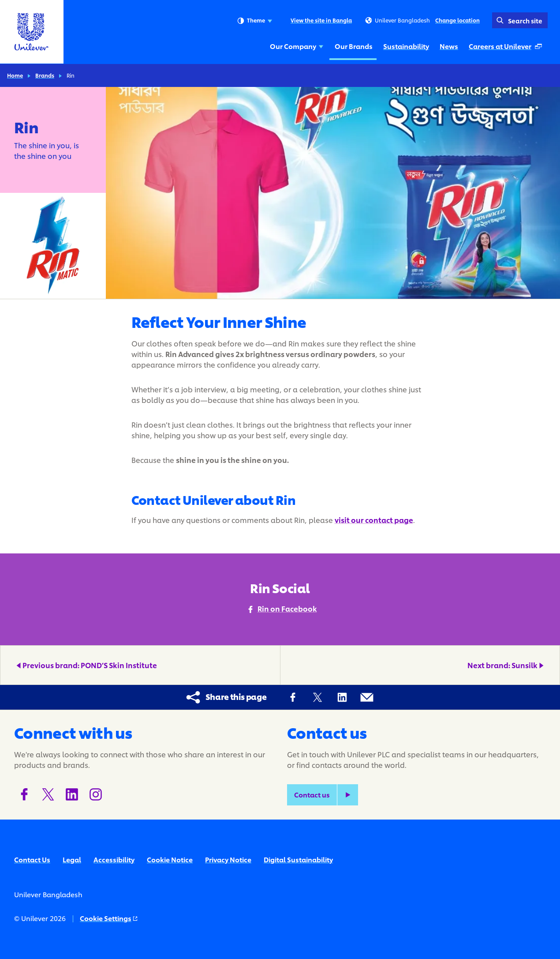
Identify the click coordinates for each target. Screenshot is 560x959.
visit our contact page (374, 520)
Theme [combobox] (255, 21)
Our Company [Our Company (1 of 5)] (297, 46)
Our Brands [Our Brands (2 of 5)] (354, 46)
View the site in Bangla (321, 20)
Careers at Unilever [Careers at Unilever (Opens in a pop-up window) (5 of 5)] (507, 49)
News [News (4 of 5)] (449, 46)
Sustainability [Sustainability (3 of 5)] (406, 46)
